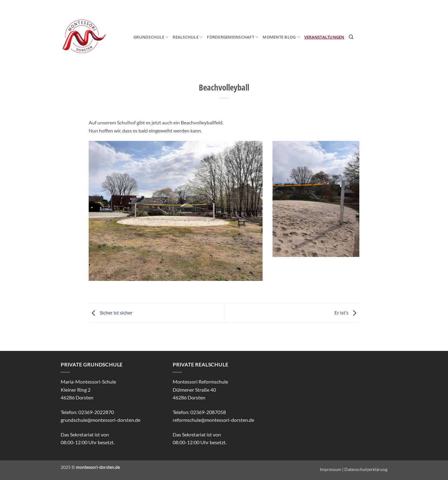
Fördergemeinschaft (233, 37)
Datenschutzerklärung (366, 469)
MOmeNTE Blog (281, 37)
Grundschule (151, 37)
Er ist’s (347, 312)
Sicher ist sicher (111, 312)
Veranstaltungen (324, 37)
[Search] (351, 37)
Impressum (331, 469)
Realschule (188, 37)
